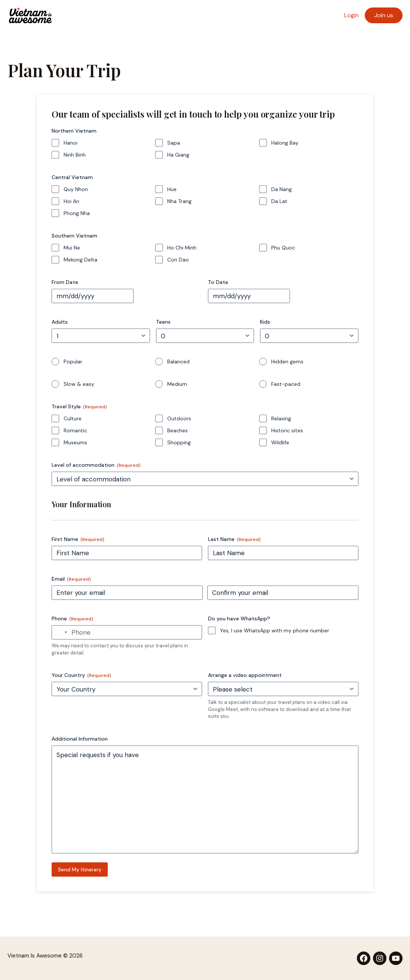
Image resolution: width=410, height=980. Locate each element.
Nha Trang (179, 201)
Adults (60, 322)
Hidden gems (287, 362)
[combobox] (61, 632)
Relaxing (281, 418)
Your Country (81, 675)
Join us (384, 15)
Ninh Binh (75, 155)
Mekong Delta (80, 260)
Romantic (75, 430)
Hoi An (71, 201)
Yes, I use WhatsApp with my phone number (275, 630)
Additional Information (80, 739)
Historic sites (287, 430)
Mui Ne (72, 248)
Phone (72, 619)
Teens (163, 322)
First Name (78, 539)
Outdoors (179, 418)
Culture (73, 418)
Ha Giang (178, 155)
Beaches (178, 430)
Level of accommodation (96, 465)
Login (351, 15)
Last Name (234, 539)
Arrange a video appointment (245, 675)
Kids (265, 322)
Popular (73, 362)
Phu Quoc (283, 248)
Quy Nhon (76, 189)
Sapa (174, 143)
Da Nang (282, 189)
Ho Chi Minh (182, 248)
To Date (218, 282)
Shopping (179, 442)
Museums (75, 442)
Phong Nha (77, 213)
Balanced (178, 362)
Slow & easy (79, 384)
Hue (172, 189)
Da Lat (279, 201)
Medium (177, 384)
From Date (65, 282)
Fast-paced (286, 384)
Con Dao (178, 260)
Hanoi (71, 143)
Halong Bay (285, 143)
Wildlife (280, 442)
